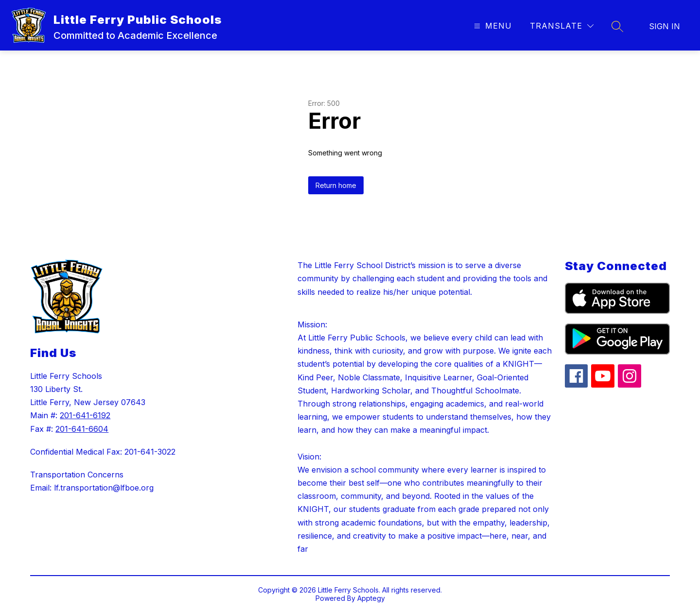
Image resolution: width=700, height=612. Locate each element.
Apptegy (371, 598)
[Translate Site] (562, 26)
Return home (336, 185)
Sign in (665, 26)
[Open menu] (492, 26)
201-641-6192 (85, 415)
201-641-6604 (82, 429)
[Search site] (617, 26)
